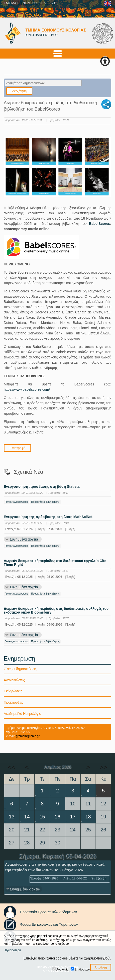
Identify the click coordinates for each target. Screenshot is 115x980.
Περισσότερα (12, 950)
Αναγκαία (62, 969)
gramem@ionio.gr (28, 736)
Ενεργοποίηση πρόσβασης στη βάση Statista (42, 487)
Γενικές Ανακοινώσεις (16, 502)
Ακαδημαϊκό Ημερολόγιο (22, 714)
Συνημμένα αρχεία (24, 539)
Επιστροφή (17, 448)
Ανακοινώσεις (14, 680)
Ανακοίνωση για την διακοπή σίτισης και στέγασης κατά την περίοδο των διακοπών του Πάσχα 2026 (55, 867)
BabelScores (100, 224)
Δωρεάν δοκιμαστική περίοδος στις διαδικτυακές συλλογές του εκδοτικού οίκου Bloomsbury (56, 611)
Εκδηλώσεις (13, 691)
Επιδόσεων (82, 969)
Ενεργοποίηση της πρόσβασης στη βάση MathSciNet (48, 517)
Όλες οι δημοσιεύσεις (20, 669)
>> (103, 767)
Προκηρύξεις (14, 702)
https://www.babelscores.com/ (27, 389)
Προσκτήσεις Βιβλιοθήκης (45, 502)
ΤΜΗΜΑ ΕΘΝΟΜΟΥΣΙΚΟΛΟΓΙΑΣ (30, 3)
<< (11, 767)
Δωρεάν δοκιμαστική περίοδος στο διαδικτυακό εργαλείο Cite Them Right (55, 563)
